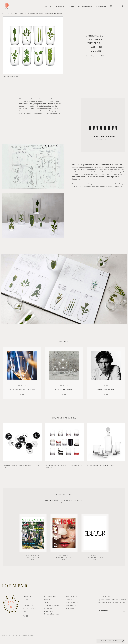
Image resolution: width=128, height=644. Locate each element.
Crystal (49, 6)
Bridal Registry (85, 6)
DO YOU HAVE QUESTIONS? (108, 641)
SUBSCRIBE (112, 611)
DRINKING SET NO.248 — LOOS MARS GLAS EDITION (64, 467)
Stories (71, 6)
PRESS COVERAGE (64, 508)
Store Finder (101, 6)
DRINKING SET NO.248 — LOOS (100, 466)
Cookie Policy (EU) (72, 603)
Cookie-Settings (71, 605)
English (25, 600)
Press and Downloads (52, 614)
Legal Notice (70, 608)
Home (4, 14)
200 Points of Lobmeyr (52, 605)
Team (46, 603)
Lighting (60, 6)
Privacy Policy (70, 600)
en (111, 6)
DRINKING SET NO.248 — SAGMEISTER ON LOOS (21, 467)
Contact (47, 600)
